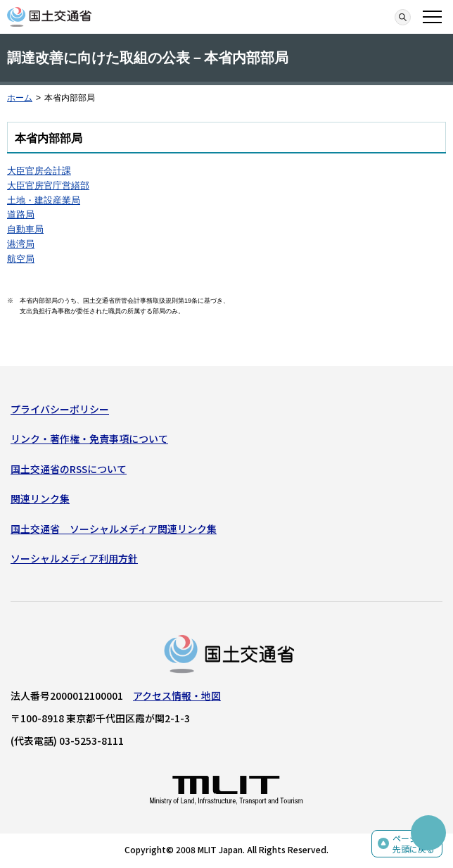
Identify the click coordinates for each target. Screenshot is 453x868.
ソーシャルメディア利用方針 (74, 558)
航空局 (21, 259)
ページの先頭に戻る (414, 844)
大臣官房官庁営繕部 (48, 185)
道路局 (21, 214)
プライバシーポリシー (60, 409)
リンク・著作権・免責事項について (89, 439)
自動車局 (25, 229)
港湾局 (21, 244)
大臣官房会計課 (39, 171)
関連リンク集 (40, 498)
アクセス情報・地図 (177, 696)
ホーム (20, 98)
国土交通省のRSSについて (69, 469)
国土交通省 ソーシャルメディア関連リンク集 (114, 529)
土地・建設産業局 (44, 200)
